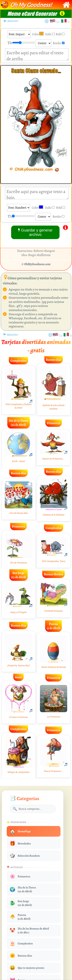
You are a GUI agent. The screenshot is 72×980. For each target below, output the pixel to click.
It (69, 22)
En (59, 22)
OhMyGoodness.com (37, 264)
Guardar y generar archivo (35, 232)
